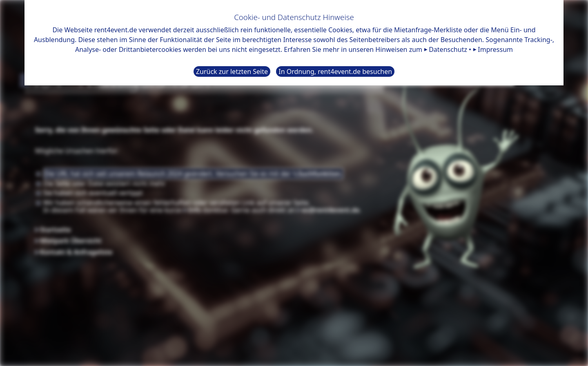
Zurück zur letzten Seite (232, 71)
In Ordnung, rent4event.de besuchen (335, 71)
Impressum (495, 49)
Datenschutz (448, 49)
